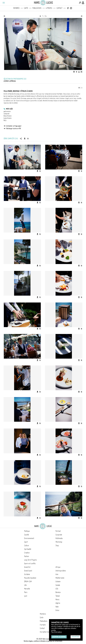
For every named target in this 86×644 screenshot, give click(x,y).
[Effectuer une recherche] (80, 3)
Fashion (27, 556)
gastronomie (7, 111)
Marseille (27, 589)
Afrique (58, 567)
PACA (5, 120)
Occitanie (27, 574)
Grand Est (27, 567)
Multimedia (59, 538)
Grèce (57, 610)
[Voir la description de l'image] (79, 72)
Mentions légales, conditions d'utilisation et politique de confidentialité (43, 641)
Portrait (58, 531)
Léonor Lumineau (10, 81)
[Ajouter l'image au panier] (76, 72)
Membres (16, 8)
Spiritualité (28, 549)
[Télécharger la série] (25, 139)
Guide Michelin (8, 118)
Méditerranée (60, 578)
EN (82, 88)
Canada (58, 585)
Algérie (58, 603)
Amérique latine (61, 571)
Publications (37, 8)
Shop (57, 545)
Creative (27, 553)
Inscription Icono (45, 632)
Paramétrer (75, 637)
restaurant (6, 114)
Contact (59, 8)
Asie (57, 574)
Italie (57, 607)
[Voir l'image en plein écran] (81, 72)
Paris (26, 592)
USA (57, 589)
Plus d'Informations (57, 632)
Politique (27, 531)
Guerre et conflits (30, 563)
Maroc (58, 599)
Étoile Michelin (8, 116)
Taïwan (58, 596)
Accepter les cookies (59, 637)
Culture (27, 545)
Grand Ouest (28, 571)
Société (27, 535)
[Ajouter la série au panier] (28, 139)
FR (79, 88)
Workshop (59, 542)
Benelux (58, 592)
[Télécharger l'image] (74, 72)
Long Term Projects (30, 560)
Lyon (26, 596)
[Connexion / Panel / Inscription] (83, 3)
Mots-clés (9, 109)
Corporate (59, 535)
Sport (26, 542)
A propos (49, 8)
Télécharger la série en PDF (13, 129)
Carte (26, 8)
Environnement (29, 538)
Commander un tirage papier (14, 126)
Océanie (58, 581)
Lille (25, 585)
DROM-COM (28, 581)
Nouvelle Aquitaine (30, 578)
